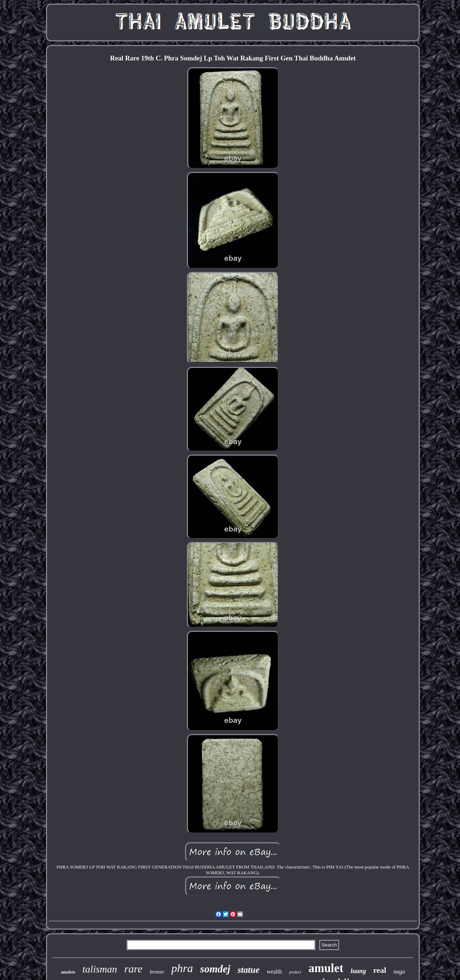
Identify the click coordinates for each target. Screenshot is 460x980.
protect (295, 972)
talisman (100, 969)
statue (249, 970)
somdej (215, 969)
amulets (68, 972)
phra (182, 968)
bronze (157, 972)
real (379, 970)
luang (358, 971)
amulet (326, 968)
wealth (274, 972)
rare (134, 969)
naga (399, 972)
